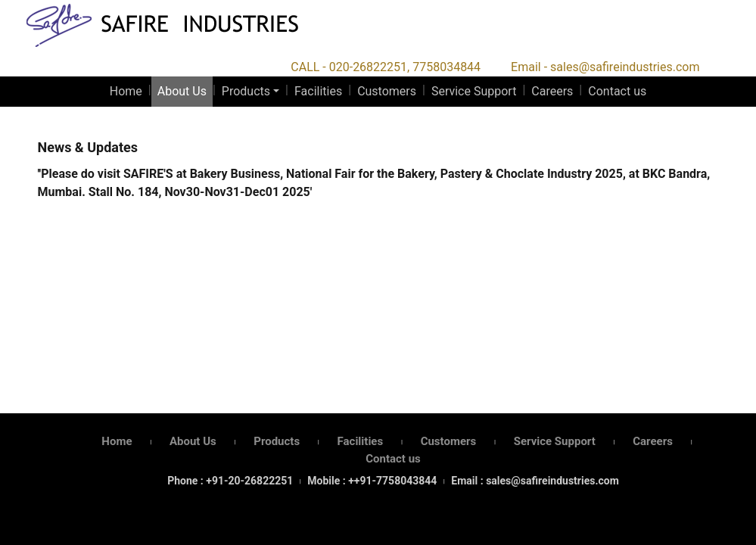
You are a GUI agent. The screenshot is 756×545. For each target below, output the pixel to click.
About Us (182, 91)
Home (126, 91)
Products (246, 91)
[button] (250, 92)
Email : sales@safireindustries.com (535, 481)
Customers (387, 91)
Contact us (617, 91)
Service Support (474, 91)
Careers (552, 91)
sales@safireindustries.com (625, 67)
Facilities (318, 91)
